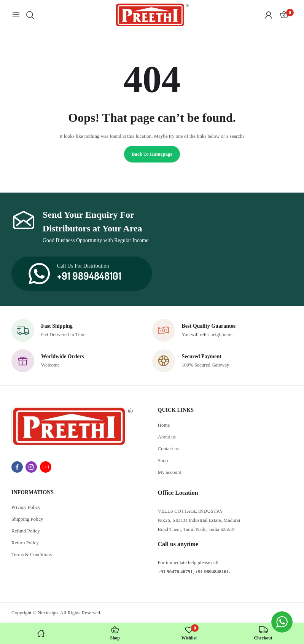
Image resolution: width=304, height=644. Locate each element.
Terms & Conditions (32, 554)
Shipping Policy (27, 519)
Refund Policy (26, 531)
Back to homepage (152, 154)
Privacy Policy (26, 507)
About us (167, 437)
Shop (163, 460)
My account (170, 472)
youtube (46, 467)
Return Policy (25, 543)
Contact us (168, 449)
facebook (17, 467)
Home (164, 425)
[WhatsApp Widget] (282, 622)
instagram (31, 467)
